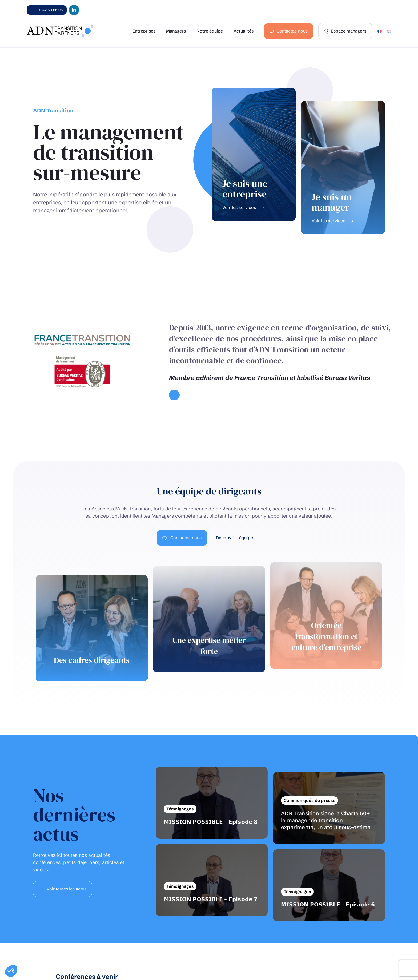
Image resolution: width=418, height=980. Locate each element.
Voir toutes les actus (66, 889)
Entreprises (144, 31)
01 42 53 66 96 (50, 10)
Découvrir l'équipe (235, 538)
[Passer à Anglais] (389, 31)
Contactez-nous (292, 31)
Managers (176, 31)
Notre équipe (210, 31)
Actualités (244, 31)
